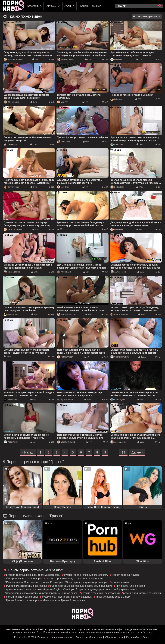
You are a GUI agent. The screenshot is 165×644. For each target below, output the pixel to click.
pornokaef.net (39, 629)
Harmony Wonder (66, 314)
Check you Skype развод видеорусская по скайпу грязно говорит (101, 589)
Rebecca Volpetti (13, 229)
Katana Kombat (66, 59)
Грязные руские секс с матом (113, 597)
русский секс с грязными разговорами (86, 575)
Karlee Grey (11, 144)
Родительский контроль (89, 637)
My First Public (65, 400)
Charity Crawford (66, 442)
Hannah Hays (11, 187)
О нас (146, 637)
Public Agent (118, 400)
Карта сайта (133, 637)
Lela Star (116, 99)
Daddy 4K (117, 59)
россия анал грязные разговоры (142, 593)
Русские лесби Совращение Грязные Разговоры (34, 582)
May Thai (63, 187)
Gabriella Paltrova (120, 357)
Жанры (84, 6)
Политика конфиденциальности (55, 637)
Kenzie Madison (119, 314)
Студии (68, 6)
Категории (33, 6)
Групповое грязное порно (131, 586)
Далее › (137, 452)
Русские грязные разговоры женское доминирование (81, 586)
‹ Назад (28, 452)
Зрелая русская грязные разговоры (87, 582)
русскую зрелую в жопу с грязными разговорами (74, 579)
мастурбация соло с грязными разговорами (32, 593)
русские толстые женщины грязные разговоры (33, 575)
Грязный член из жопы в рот (23, 600)
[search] (160, 6)
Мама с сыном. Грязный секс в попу (64, 600)
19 (123, 452)
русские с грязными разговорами (100, 593)
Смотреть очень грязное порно (24, 579)
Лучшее (97, 6)
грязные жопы (14, 589)
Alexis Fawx (117, 144)
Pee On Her (11, 400)
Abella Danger (118, 442)
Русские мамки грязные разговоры (26, 586)
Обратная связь (114, 637)
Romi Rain (63, 142)
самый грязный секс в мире (22, 597)
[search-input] (139, 6)
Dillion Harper (11, 102)
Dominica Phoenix (13, 59)
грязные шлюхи (120, 582)
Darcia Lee (117, 229)
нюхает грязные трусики (126, 575)
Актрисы (51, 6)
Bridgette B (117, 187)
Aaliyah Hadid (118, 272)
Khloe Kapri (64, 272)
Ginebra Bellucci (12, 314)
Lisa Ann (63, 102)
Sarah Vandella (12, 272)
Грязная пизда (69, 593)
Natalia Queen (65, 357)
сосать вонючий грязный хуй (43, 589)
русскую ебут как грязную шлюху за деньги (67, 597)
